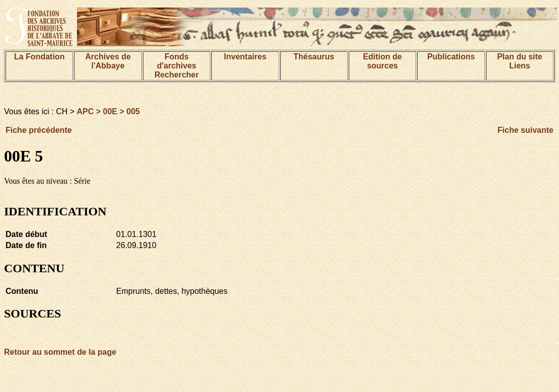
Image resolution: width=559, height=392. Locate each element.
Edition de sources (382, 61)
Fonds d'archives (177, 61)
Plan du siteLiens (520, 61)
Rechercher (177, 75)
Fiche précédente (39, 130)
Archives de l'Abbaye (108, 61)
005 (133, 111)
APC (86, 111)
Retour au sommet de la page (60, 352)
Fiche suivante (526, 130)
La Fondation (39, 57)
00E (110, 111)
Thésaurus (314, 57)
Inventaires (245, 57)
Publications (451, 57)
